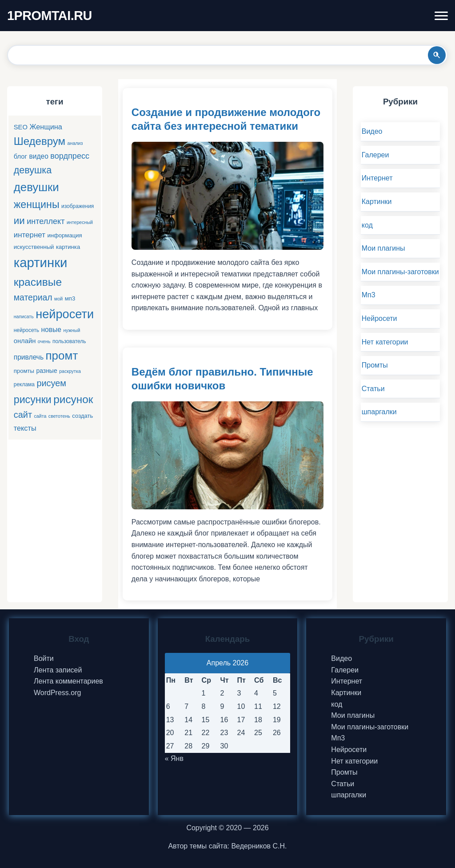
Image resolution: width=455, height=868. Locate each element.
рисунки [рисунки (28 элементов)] (33, 400)
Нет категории (385, 342)
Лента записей (58, 670)
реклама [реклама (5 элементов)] (24, 384)
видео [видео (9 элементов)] (38, 156)
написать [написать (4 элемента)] (24, 316)
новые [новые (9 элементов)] (51, 330)
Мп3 (369, 295)
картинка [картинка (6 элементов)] (68, 247)
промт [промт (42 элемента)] (62, 356)
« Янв (174, 758)
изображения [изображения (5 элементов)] (78, 206)
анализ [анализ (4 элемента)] (75, 143)
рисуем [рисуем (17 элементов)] (51, 383)
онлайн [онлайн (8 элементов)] (25, 341)
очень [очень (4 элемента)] (44, 341)
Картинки (377, 202)
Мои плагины (383, 248)
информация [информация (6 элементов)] (64, 235)
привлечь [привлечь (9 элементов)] (29, 357)
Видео (372, 131)
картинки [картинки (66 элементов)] (41, 262)
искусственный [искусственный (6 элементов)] (34, 247)
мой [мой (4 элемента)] (58, 299)
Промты (375, 365)
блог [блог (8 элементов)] (20, 156)
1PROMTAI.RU (50, 16)
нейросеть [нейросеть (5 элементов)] (26, 330)
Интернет (377, 178)
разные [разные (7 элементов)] (46, 371)
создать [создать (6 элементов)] (82, 416)
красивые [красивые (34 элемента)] (38, 282)
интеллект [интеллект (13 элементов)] (46, 221)
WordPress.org (57, 693)
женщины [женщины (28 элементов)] (37, 204)
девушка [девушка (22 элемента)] (33, 170)
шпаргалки (379, 412)
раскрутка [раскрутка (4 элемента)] (70, 371)
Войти (44, 658)
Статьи (373, 389)
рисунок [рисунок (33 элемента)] (73, 399)
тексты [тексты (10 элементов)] (25, 428)
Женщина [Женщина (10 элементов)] (46, 127)
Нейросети (379, 318)
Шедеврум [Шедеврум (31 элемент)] (40, 141)
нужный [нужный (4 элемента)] (72, 330)
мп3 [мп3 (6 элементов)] (70, 298)
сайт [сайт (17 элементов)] (23, 415)
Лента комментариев (68, 681)
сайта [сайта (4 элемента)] (40, 416)
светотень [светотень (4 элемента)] (59, 416)
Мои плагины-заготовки (400, 272)
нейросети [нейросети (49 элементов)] (65, 314)
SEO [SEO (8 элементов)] (21, 127)
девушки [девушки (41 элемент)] (36, 187)
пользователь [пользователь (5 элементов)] (69, 341)
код (367, 225)
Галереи (375, 155)
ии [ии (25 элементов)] (19, 221)
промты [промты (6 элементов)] (24, 371)
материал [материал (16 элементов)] (33, 297)
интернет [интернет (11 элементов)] (30, 235)
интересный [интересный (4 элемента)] (80, 222)
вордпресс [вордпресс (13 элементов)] (70, 156)
